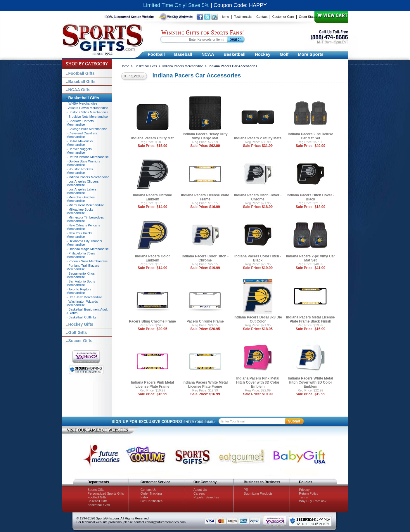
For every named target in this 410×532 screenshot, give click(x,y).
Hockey (263, 54)
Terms (303, 497)
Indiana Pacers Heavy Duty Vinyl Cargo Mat (205, 136)
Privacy (304, 490)
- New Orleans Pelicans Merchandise (83, 227)
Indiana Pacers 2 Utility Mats (258, 138)
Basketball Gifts (146, 66)
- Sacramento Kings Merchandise (81, 275)
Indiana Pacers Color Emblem (152, 258)
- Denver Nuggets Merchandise (79, 151)
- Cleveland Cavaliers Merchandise (82, 135)
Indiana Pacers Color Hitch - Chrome (205, 258)
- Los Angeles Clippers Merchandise (83, 183)
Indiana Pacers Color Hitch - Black (258, 258)
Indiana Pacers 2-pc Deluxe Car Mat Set (310, 136)
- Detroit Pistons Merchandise (88, 157)
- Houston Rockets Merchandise (80, 171)
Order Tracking (151, 493)
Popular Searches (206, 497)
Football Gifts (82, 73)
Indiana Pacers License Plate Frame (205, 197)
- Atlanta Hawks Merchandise (87, 108)
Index (145, 497)
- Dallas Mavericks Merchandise (80, 143)
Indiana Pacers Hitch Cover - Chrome (258, 197)
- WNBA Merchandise (82, 103)
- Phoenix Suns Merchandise (87, 261)
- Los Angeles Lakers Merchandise (82, 191)
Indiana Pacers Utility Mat (152, 138)
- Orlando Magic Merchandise (88, 249)
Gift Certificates (152, 501)
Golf (284, 54)
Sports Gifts (96, 490)
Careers (199, 493)
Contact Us (148, 490)
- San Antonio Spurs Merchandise (81, 283)
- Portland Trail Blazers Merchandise (83, 267)
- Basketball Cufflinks (82, 317)
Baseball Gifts (82, 82)
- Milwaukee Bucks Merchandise (80, 211)
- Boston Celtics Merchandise (88, 112)
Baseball (183, 54)
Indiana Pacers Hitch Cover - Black (310, 197)
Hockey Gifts (81, 324)
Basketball (235, 54)
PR (246, 490)
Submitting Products (258, 493)
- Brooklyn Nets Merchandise (87, 117)
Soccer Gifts (80, 341)
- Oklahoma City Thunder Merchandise (85, 243)
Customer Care (283, 17)
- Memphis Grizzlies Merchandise (81, 199)
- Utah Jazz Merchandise (84, 297)
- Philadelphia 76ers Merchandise (81, 255)
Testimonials (243, 17)
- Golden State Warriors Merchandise (83, 163)
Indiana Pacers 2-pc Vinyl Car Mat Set (310, 258)
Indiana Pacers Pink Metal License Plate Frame (152, 384)
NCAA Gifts (79, 90)
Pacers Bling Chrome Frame (152, 321)
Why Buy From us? (313, 501)
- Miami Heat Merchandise (85, 205)
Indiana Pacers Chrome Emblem (152, 197)
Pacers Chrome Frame (205, 321)
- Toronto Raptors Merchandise (79, 291)
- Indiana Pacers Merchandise (88, 177)
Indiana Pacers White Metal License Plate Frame (205, 384)
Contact (262, 17)
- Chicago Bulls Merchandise (87, 129)
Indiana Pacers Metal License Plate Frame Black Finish (310, 319)
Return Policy (308, 493)
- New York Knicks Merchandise (80, 235)
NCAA (208, 54)
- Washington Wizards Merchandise (82, 303)
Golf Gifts (78, 332)
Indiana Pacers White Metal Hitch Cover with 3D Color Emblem (310, 382)
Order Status (308, 17)
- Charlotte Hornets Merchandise (80, 123)
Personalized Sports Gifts (106, 493)
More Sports (311, 54)
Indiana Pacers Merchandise (183, 66)
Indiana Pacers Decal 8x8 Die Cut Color (258, 319)
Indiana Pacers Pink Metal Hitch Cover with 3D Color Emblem (258, 382)
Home (225, 17)
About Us (200, 490)
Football (156, 54)
